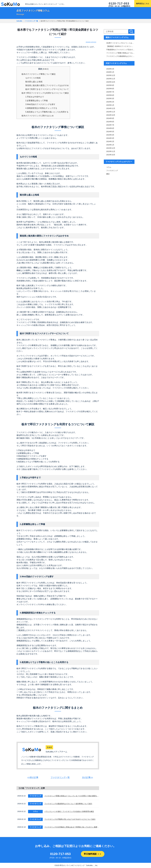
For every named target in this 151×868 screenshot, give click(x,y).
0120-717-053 (119, 3)
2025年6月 (110, 95)
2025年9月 (110, 86)
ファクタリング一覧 (31, 21)
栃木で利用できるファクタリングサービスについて (47, 89)
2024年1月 (110, 145)
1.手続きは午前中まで (35, 97)
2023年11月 (111, 152)
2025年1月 (110, 105)
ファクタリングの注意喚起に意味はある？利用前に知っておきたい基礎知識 (72, 827)
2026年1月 (110, 72)
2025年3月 (110, 99)
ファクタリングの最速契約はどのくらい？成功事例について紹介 (68, 804)
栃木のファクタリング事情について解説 (39, 74)
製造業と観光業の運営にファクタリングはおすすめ (47, 85)
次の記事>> (87, 777)
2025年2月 (110, 102)
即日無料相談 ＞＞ (93, 854)
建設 (108, 174)
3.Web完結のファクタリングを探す (40, 104)
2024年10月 (111, 115)
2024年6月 (110, 128)
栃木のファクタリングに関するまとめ (38, 116)
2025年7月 (110, 92)
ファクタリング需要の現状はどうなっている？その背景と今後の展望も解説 (72, 796)
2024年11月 (111, 112)
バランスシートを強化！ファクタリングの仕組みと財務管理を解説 (69, 811)
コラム (109, 167)
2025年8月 (110, 89)
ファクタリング (112, 171)
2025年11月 (111, 79)
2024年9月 (110, 119)
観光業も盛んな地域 (34, 82)
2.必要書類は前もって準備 (37, 101)
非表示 (45, 69)
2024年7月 (110, 125)
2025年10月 (111, 82)
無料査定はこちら (143, 4)
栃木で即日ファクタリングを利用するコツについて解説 (45, 93)
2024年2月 (110, 142)
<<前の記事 (33, 777)
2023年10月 (111, 155)
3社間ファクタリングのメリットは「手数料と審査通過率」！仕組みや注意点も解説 (120, 43)
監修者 (49, 747)
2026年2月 (110, 69)
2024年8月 (110, 122)
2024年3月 (110, 138)
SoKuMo (19, 21)
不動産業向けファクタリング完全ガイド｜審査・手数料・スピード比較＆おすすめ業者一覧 (120, 50)
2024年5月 (110, 132)
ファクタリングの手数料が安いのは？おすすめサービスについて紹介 (70, 819)
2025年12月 (111, 76)
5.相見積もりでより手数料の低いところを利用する (47, 112)
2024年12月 (111, 109)
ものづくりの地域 (33, 78)
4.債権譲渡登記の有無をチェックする (41, 108)
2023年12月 (111, 148)
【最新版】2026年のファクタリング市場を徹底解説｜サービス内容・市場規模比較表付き (120, 46)
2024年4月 (110, 135)
